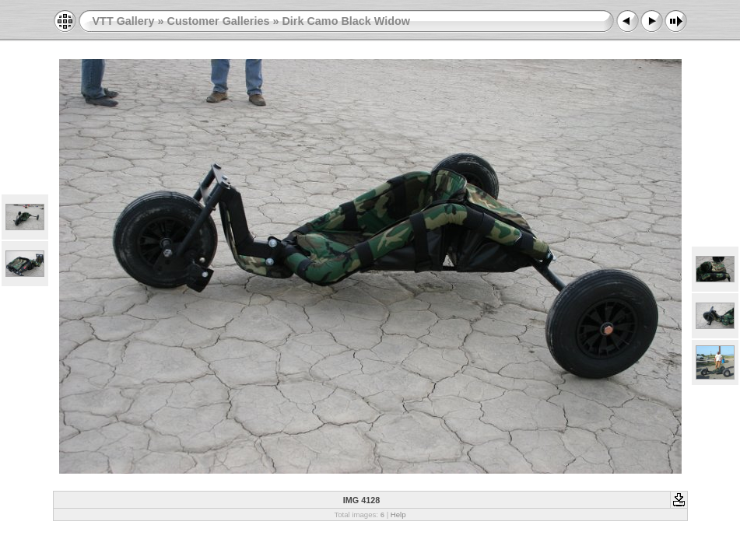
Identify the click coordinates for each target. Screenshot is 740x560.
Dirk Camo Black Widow (346, 21)
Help (398, 514)
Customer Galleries (218, 21)
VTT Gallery (124, 21)
